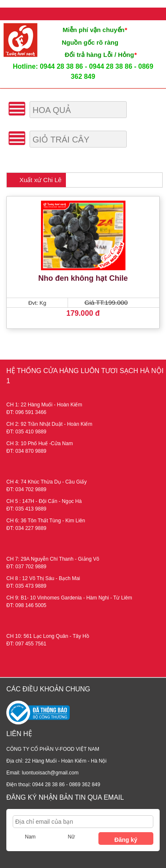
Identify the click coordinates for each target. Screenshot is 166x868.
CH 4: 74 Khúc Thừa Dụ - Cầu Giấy (46, 482)
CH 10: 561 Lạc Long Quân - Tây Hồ (48, 636)
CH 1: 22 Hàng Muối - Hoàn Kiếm (44, 405)
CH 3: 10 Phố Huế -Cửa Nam (39, 443)
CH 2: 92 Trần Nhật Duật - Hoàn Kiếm (49, 424)
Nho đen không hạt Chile (83, 278)
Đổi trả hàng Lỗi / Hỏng (101, 55)
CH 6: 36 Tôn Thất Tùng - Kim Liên (46, 521)
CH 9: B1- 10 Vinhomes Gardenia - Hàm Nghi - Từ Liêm (69, 598)
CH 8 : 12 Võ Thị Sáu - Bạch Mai (43, 578)
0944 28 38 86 (61, 66)
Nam (30, 837)
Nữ (71, 837)
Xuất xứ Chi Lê (41, 180)
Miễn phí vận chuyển (95, 30)
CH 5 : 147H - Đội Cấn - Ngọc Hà (44, 501)
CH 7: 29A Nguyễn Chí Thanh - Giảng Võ (53, 559)
